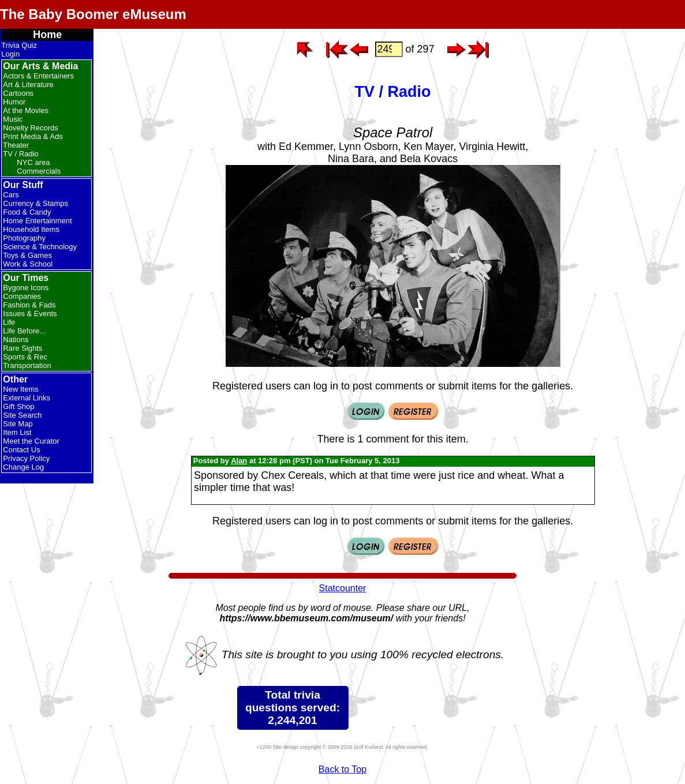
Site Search (22, 415)
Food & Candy (27, 212)
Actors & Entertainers (38, 76)
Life (9, 322)
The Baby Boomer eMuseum (93, 14)
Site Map (18, 424)
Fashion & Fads (29, 305)
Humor (14, 102)
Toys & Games (27, 255)
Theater (16, 145)
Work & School (28, 264)
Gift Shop (18, 406)
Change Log (23, 467)
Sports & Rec (25, 357)
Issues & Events (30, 314)
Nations (16, 340)
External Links (27, 398)
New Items (20, 389)
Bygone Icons (26, 288)
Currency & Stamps (35, 203)
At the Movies (26, 110)
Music (13, 119)
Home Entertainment (37, 221)
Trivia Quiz (19, 45)
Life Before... (24, 331)
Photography (24, 238)
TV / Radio (20, 154)
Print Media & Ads (33, 136)
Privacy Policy (26, 458)
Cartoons (18, 93)
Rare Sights (23, 348)
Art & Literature (28, 85)
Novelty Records (30, 128)
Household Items (31, 229)
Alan (239, 461)
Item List (17, 432)
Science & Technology (40, 247)
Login (10, 54)
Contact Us (21, 450)
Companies (22, 296)
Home (47, 35)
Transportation (27, 365)
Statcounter (343, 588)
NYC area (33, 162)
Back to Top (342, 769)
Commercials (39, 171)
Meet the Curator (31, 441)
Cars (11, 195)
